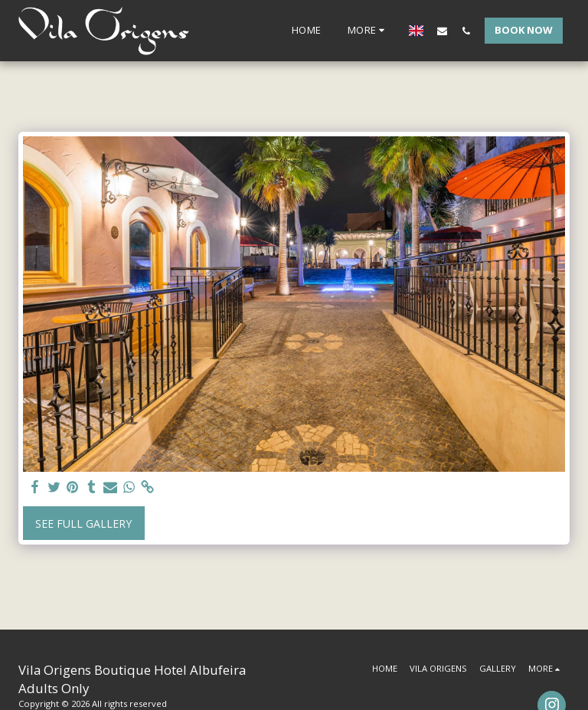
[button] (442, 31)
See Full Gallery (83, 524)
